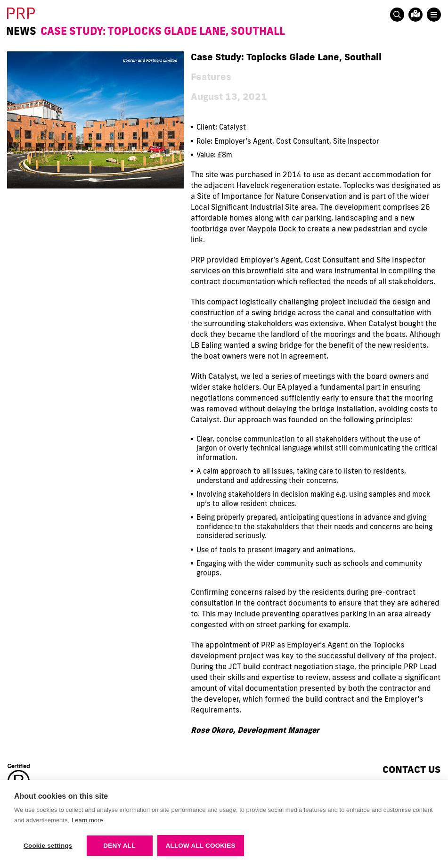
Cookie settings (48, 846)
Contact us (411, 769)
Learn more (87, 820)
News (21, 31)
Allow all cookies (201, 846)
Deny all (119, 846)
